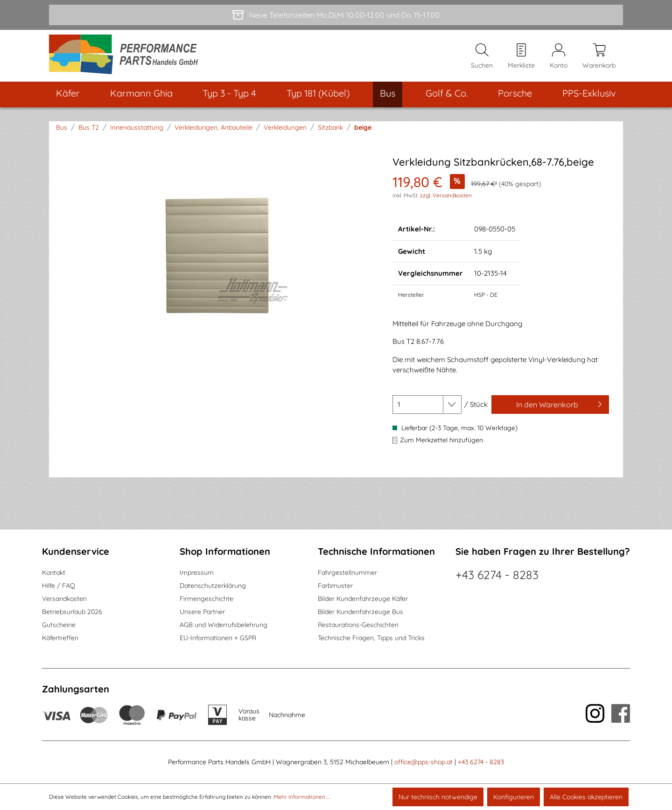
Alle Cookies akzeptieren (586, 797)
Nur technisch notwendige (438, 797)
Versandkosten (64, 599)
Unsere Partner (202, 612)
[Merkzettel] (521, 56)
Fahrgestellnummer (347, 573)
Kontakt (54, 573)
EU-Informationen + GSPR (218, 638)
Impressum (197, 573)
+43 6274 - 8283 (497, 575)
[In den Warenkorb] (550, 405)
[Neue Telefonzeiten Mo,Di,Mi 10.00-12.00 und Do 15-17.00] (336, 15)
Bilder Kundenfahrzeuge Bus (360, 612)
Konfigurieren (514, 797)
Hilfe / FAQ (59, 586)
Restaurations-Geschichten (358, 625)
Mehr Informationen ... (301, 797)
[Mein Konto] (559, 56)
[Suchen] (482, 56)
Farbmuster (335, 586)
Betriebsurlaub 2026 (72, 612)
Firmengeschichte (206, 599)
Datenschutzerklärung (213, 586)
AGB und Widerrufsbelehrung (224, 625)
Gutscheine (59, 625)
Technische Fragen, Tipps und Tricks (371, 638)
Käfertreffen (60, 638)
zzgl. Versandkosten (446, 196)
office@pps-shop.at (423, 762)
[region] (218, 257)
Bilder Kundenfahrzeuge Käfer (363, 599)
